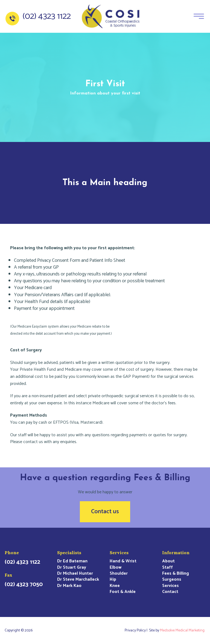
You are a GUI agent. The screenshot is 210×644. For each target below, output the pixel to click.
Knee (115, 586)
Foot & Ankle (123, 592)
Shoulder (119, 574)
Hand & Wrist (123, 561)
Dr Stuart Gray (72, 568)
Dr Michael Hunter (75, 574)
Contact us (105, 512)
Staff (167, 568)
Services (119, 553)
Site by (177, 631)
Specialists (69, 553)
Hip (113, 580)
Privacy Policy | (137, 631)
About (168, 561)
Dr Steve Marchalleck (78, 580)
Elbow (116, 568)
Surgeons (172, 580)
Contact (170, 592)
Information (176, 553)
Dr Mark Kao (69, 586)
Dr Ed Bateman (72, 561)
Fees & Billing (176, 574)
